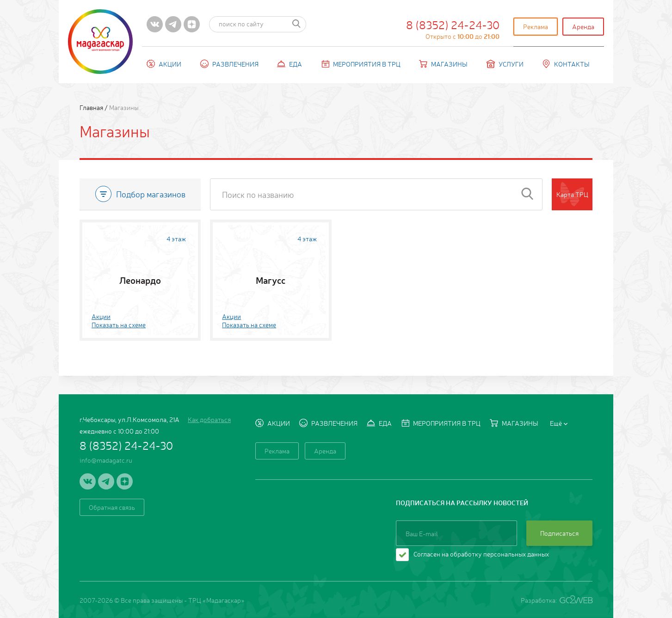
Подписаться (559, 533)
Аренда (583, 26)
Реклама (536, 26)
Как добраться (209, 419)
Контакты (566, 64)
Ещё (559, 423)
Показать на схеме (119, 324)
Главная (92, 107)
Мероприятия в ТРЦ (361, 64)
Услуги (505, 64)
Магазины (443, 64)
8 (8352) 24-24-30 (453, 29)
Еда (290, 64)
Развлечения (229, 64)
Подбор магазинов (140, 194)
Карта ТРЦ (572, 194)
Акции (164, 64)
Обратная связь (112, 507)
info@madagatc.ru (106, 460)
